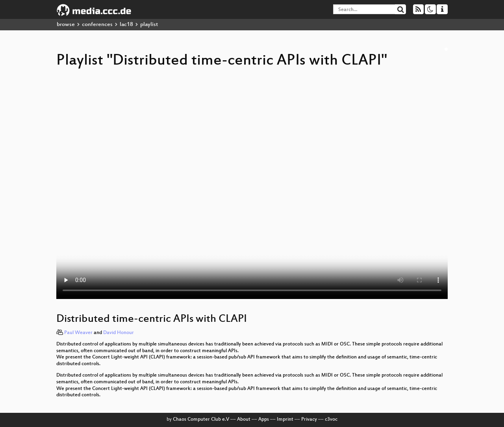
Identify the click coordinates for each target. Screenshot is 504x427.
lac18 (126, 25)
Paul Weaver (78, 333)
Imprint (285, 420)
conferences (97, 25)
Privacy (309, 420)
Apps (264, 420)
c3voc (331, 420)
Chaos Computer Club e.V (201, 420)
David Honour (119, 333)
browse (66, 25)
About (244, 420)
